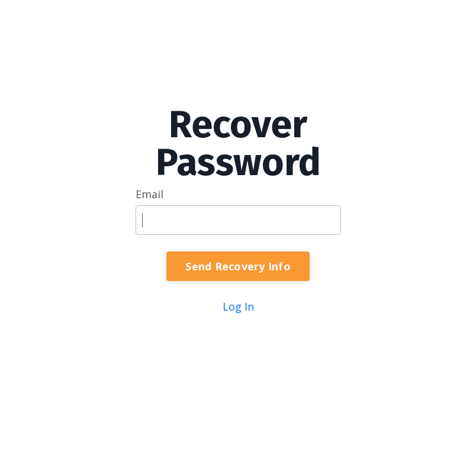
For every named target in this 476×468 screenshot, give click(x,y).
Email (149, 194)
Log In (238, 306)
